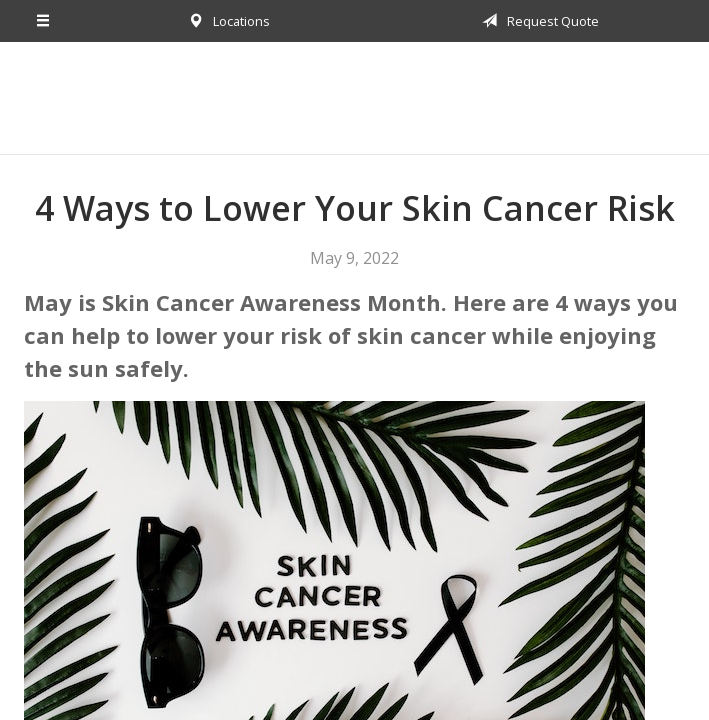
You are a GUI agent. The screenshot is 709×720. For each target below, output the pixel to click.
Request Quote (537, 21)
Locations (225, 21)
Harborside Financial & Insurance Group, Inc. (355, 98)
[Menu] (43, 21)
